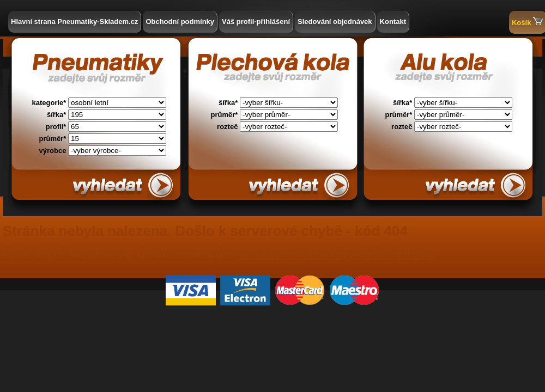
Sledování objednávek (335, 22)
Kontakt (393, 22)
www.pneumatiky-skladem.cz (337, 253)
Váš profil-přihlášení (256, 22)
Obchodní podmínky (180, 22)
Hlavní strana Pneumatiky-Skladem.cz (74, 22)
